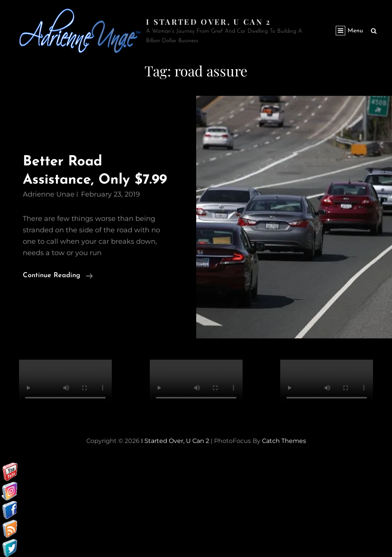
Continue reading (58, 275)
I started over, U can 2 (209, 21)
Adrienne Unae (49, 194)
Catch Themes (284, 440)
